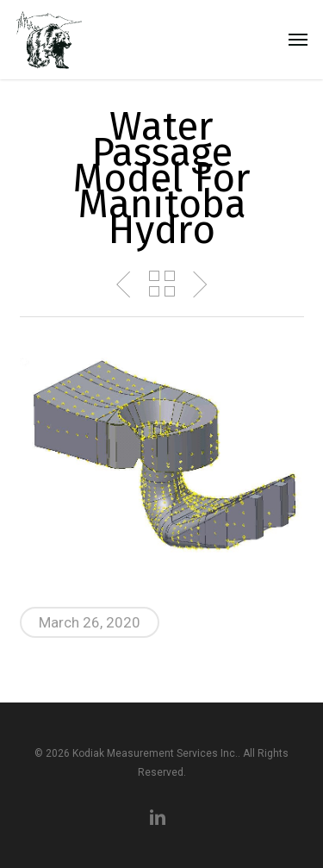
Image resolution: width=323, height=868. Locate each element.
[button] (298, 40)
